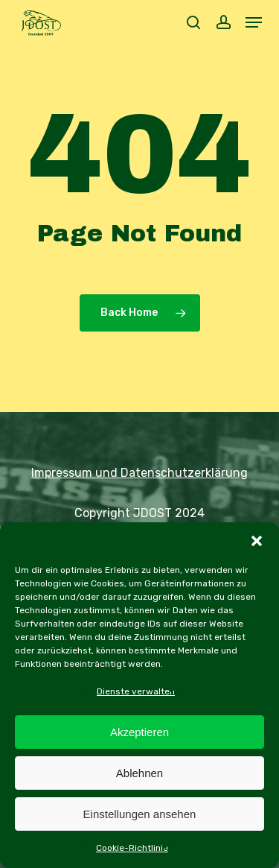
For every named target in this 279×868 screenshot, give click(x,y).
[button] (257, 541)
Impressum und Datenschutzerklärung (139, 473)
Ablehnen (139, 773)
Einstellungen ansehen (140, 814)
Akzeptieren (139, 732)
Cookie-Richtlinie (132, 848)
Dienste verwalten (136, 691)
